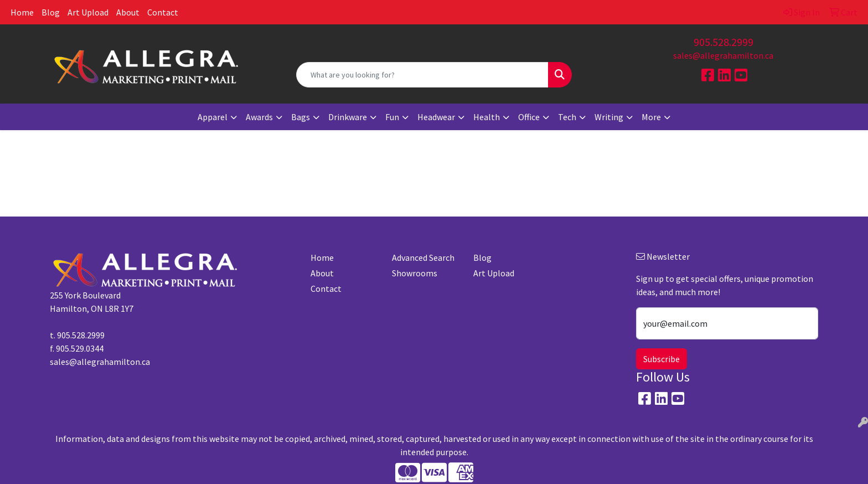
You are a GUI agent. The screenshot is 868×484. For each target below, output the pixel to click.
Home (22, 12)
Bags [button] (301, 117)
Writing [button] (609, 117)
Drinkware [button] (348, 117)
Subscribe (662, 359)
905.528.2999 (724, 42)
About (128, 12)
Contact (163, 12)
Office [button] (529, 117)
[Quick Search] (423, 75)
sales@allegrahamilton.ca (723, 55)
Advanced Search (423, 258)
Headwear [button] (436, 117)
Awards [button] (259, 117)
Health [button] (487, 117)
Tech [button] (567, 117)
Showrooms (415, 273)
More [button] (651, 117)
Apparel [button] (213, 117)
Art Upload (88, 12)
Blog (51, 12)
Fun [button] (392, 117)
